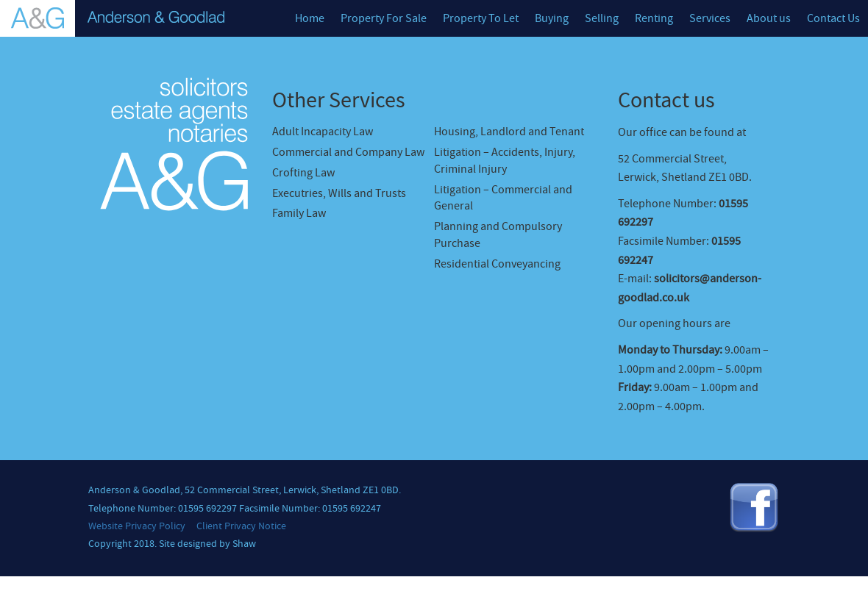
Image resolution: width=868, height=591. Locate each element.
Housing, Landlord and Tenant (509, 132)
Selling (602, 18)
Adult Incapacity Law (323, 132)
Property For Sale (384, 18)
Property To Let (481, 18)
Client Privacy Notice (241, 526)
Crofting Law (303, 173)
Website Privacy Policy (137, 526)
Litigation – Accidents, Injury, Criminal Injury (505, 161)
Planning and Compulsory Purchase (498, 235)
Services (710, 18)
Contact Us (833, 18)
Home (310, 18)
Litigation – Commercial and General (503, 198)
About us (769, 18)
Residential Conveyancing (497, 264)
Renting (654, 18)
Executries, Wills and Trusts (339, 193)
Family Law (299, 213)
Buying (552, 18)
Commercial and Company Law (348, 152)
